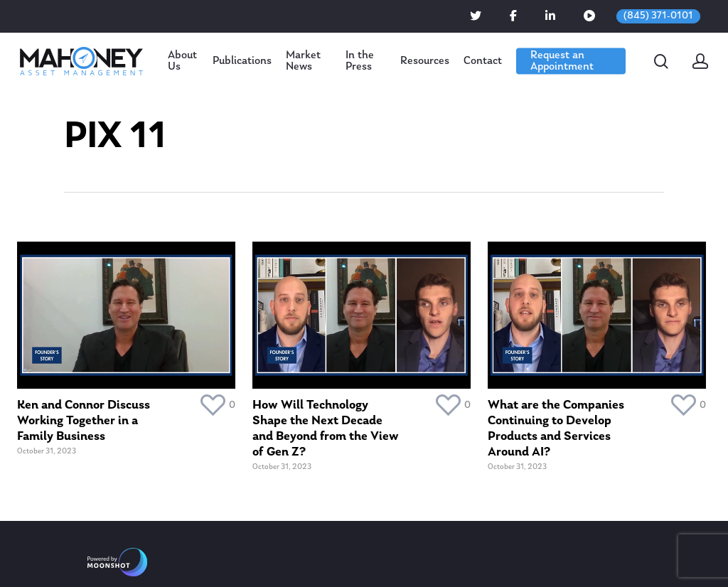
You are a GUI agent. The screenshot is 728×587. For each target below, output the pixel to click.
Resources (425, 61)
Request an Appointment (562, 61)
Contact (483, 61)
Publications (242, 61)
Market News (303, 61)
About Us (182, 61)
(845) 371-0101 (658, 16)
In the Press (360, 61)
